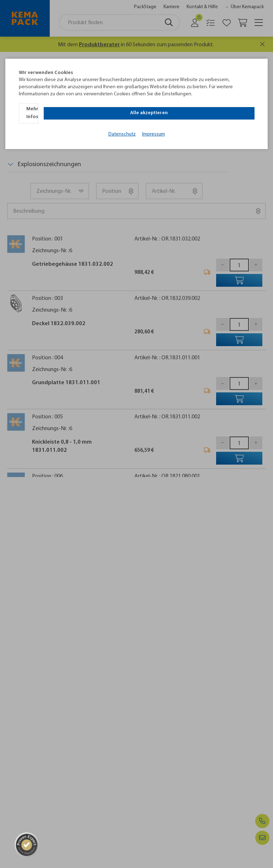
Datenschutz (122, 124)
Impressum (154, 124)
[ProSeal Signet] (20, 845)
